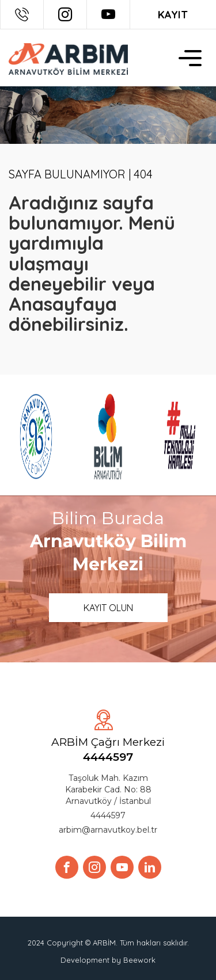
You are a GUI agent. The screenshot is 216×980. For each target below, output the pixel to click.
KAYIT (173, 15)
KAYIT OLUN (108, 608)
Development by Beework (108, 960)
